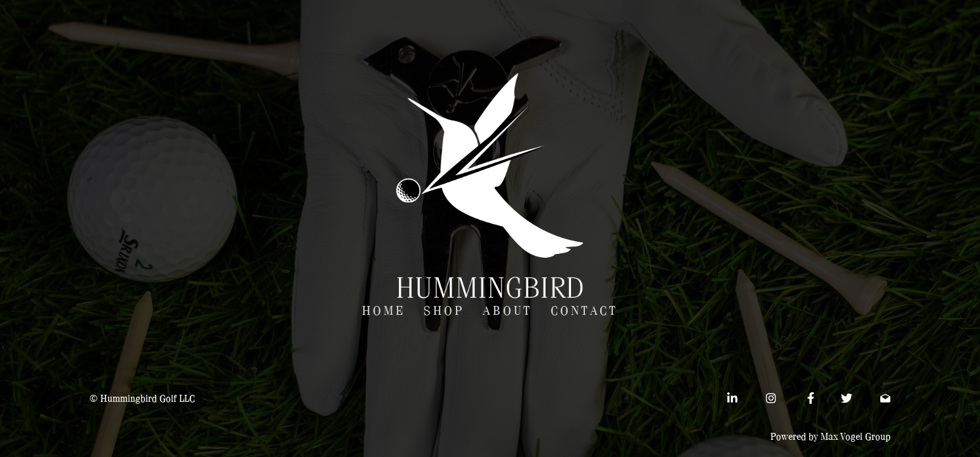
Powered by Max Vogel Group (830, 437)
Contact (584, 311)
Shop (444, 311)
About (507, 311)
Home (384, 311)
